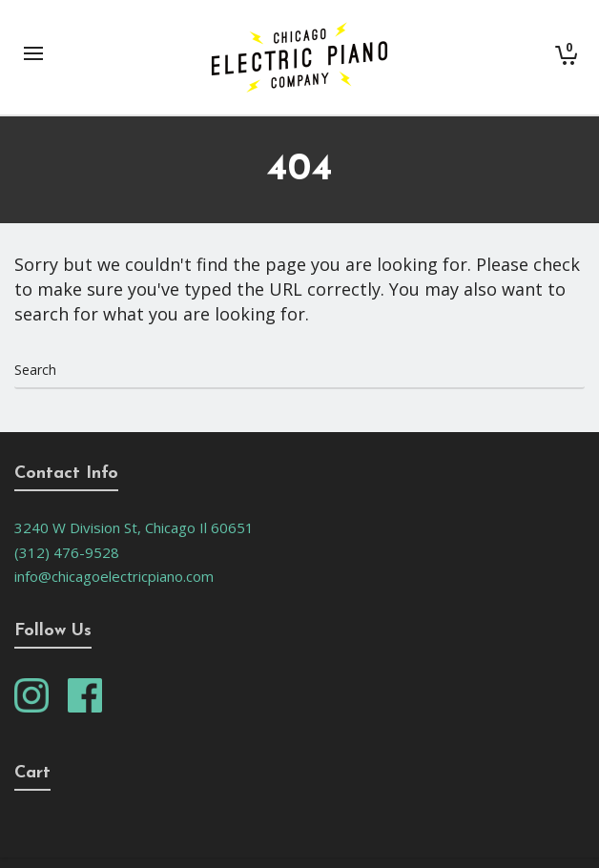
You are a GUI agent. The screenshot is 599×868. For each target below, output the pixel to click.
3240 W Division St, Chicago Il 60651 (134, 527)
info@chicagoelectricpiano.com (114, 576)
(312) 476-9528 (67, 552)
